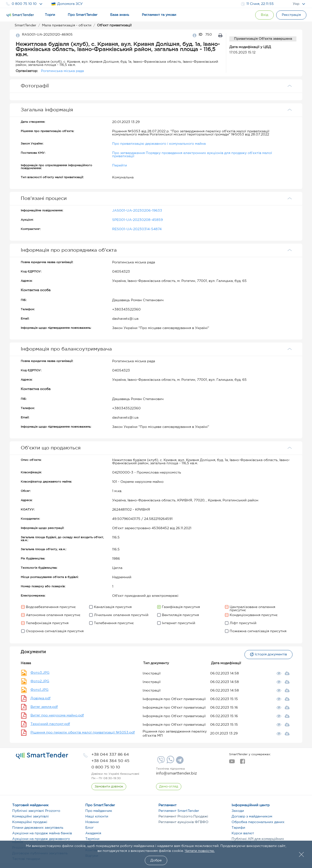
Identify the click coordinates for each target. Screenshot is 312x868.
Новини (92, 822)
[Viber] (160, 762)
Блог (89, 828)
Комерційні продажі (30, 822)
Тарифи (238, 828)
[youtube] (232, 763)
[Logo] (20, 15)
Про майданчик (99, 811)
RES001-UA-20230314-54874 (137, 229)
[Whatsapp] (170, 762)
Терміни (92, 839)
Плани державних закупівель (38, 828)
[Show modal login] (264, 15)
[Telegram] (179, 762)
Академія (93, 833)
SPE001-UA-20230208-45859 (137, 220)
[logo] (42, 756)
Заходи (238, 811)
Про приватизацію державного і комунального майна (159, 144)
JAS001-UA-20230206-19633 (137, 211)
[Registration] (291, 15)
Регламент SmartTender (179, 811)
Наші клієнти (97, 816)
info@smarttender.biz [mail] (176, 773)
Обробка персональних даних (258, 822)
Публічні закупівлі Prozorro (36, 811)
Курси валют (243, 833)
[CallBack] (109, 787)
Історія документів (268, 654)
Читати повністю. (200, 851)
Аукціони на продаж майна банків (42, 833)
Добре (156, 860)
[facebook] (242, 763)
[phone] (110, 755)
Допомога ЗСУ (67, 4)
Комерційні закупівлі (30, 816)
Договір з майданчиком (252, 816)
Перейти (120, 165)
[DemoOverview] (169, 787)
